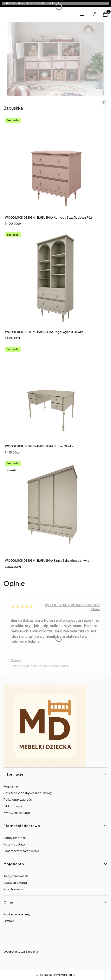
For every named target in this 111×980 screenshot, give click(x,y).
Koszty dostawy (15, 844)
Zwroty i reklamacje (17, 813)
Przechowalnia (13, 889)
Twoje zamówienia (16, 876)
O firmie (9, 921)
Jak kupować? (13, 806)
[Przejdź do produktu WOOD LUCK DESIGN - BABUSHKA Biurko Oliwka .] (55, 393)
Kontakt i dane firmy (17, 914)
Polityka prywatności (18, 799)
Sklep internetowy (54, 975)
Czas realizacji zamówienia (21, 851)
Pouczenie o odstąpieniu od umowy (28, 793)
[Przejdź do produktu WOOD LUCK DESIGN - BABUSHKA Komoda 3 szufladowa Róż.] (55, 165)
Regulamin (11, 786)
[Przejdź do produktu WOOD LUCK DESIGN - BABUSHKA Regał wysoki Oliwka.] (55, 279)
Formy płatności (15, 838)
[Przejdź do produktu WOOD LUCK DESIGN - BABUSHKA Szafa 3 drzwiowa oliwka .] (55, 508)
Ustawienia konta (15, 883)
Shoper (30, 952)
